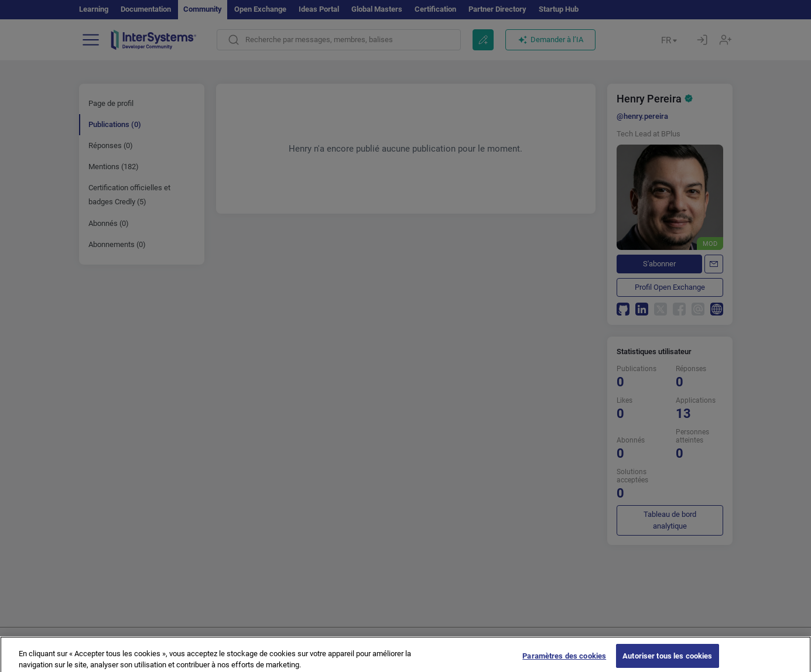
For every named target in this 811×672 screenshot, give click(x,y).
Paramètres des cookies (564, 660)
